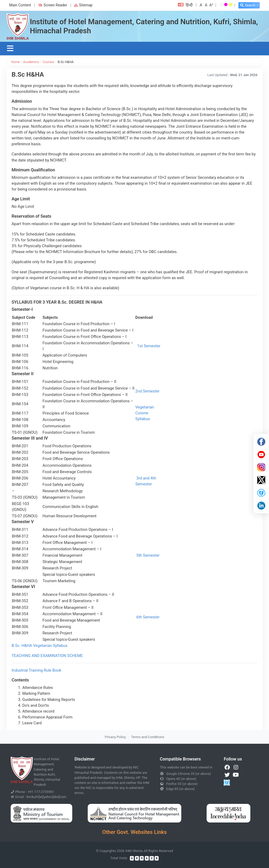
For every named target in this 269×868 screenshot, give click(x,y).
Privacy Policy (115, 737)
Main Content (20, 5)
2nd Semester (148, 391)
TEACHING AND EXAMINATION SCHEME (47, 656)
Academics (31, 62)
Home (15, 62)
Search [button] (248, 5)
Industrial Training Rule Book (37, 670)
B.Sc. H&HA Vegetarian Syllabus (40, 646)
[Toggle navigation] (11, 49)
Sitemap (83, 5)
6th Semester (148, 617)
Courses (48, 62)
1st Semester (149, 346)
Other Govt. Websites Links (134, 832)
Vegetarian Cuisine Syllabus (145, 413)
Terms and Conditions (148, 737)
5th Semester (148, 555)
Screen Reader (53, 5)
